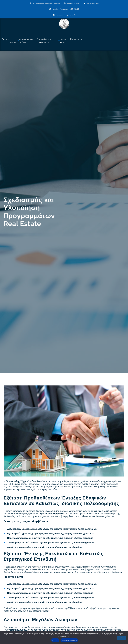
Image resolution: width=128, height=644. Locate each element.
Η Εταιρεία (14, 41)
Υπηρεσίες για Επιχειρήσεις (48, 41)
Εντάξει (55, 640)
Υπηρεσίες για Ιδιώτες (26, 41)
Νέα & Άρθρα (63, 41)
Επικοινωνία (76, 39)
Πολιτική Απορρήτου (69, 640)
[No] (122, 638)
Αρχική (5, 39)
